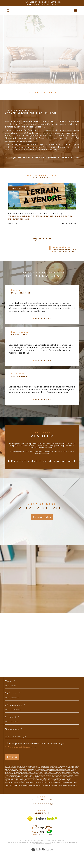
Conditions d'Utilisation (62, 793)
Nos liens (74, 850)
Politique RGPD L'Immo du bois (53, 850)
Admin (67, 850)
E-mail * (12, 725)
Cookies (48, 852)
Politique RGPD (39, 852)
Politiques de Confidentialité (41, 793)
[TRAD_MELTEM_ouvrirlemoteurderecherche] (8, 11)
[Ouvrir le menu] (76, 11)
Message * (14, 737)
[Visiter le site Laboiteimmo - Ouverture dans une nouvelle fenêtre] (42, 860)
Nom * (10, 689)
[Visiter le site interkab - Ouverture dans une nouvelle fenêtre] (47, 826)
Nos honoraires (13, 850)
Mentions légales (35, 850)
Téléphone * (15, 713)
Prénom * (13, 701)
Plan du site (24, 850)
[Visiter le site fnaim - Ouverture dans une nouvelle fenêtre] (30, 826)
